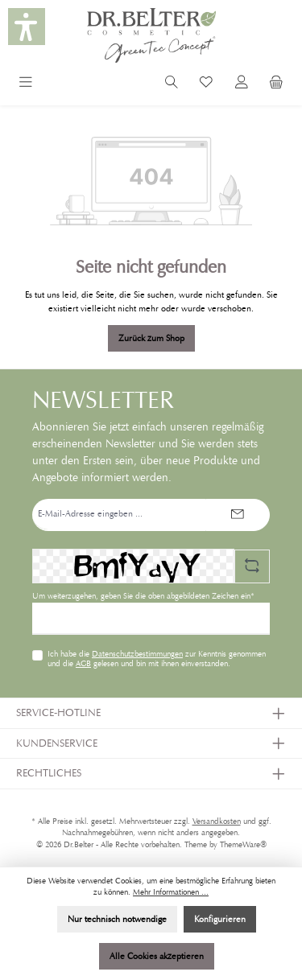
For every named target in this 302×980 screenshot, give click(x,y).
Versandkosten (217, 821)
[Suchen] (172, 84)
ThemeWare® (243, 845)
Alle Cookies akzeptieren (157, 956)
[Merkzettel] (206, 84)
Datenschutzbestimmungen (137, 654)
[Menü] (26, 84)
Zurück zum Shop (151, 338)
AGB (83, 664)
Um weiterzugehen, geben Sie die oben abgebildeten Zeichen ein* (143, 596)
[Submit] (238, 515)
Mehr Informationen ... (171, 892)
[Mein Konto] (242, 84)
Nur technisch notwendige (117, 919)
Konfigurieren (220, 919)
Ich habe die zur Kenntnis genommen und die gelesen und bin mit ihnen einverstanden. (157, 659)
